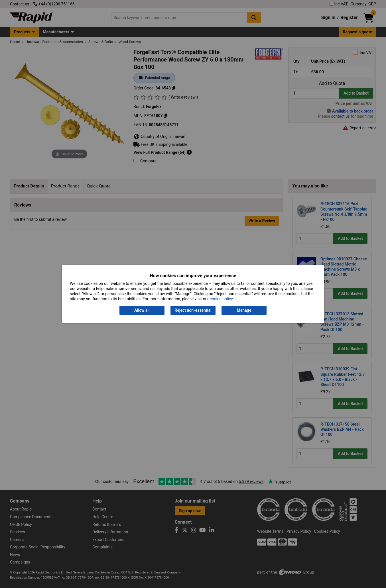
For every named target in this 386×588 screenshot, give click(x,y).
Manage (244, 310)
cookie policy (221, 299)
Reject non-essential (193, 310)
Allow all (142, 310)
